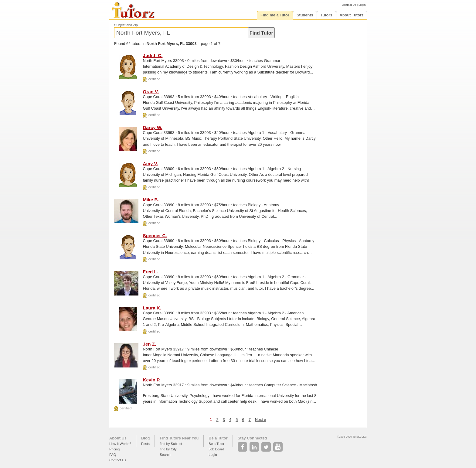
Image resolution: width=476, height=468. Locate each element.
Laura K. (152, 308)
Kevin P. (151, 380)
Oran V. (151, 92)
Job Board (216, 449)
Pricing (114, 449)
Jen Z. (149, 344)
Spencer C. (155, 236)
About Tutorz (352, 15)
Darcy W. (152, 127)
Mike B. (151, 200)
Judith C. (153, 55)
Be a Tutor (218, 438)
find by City (168, 449)
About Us (118, 438)
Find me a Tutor (275, 15)
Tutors (326, 15)
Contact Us (349, 5)
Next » (261, 420)
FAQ (113, 455)
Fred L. (150, 272)
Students (305, 15)
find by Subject (171, 444)
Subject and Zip (126, 25)
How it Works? (120, 444)
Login (362, 5)
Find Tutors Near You (179, 438)
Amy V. (150, 164)
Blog (145, 438)
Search (165, 455)
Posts (145, 444)
